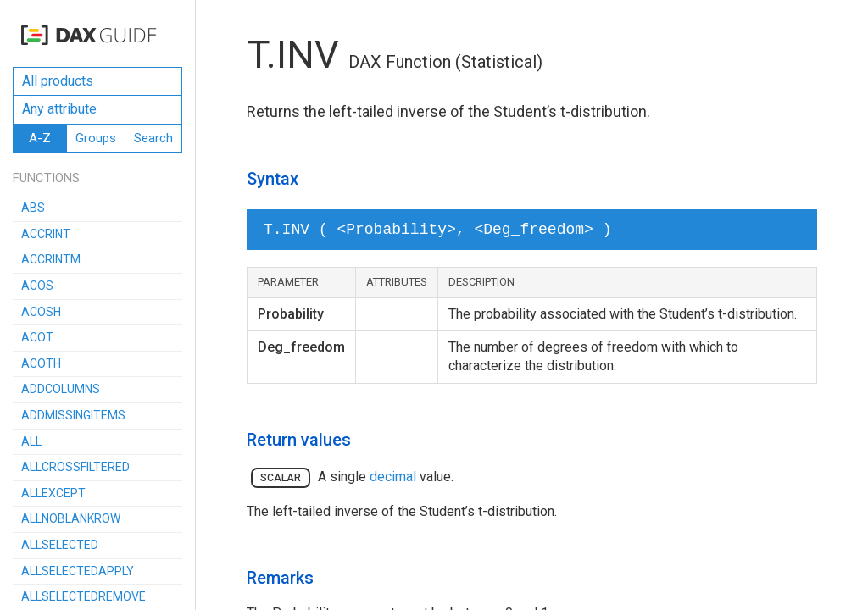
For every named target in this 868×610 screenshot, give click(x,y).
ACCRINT (46, 234)
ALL (31, 441)
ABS (33, 208)
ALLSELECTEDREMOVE (83, 596)
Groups (96, 138)
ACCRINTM (51, 259)
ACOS (37, 286)
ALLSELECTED (60, 545)
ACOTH (41, 363)
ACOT (37, 337)
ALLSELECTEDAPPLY (78, 571)
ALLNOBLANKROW (71, 518)
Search (153, 138)
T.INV (293, 55)
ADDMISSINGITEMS (73, 415)
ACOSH (41, 312)
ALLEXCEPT (53, 493)
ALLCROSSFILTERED (75, 467)
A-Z (40, 138)
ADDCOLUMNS (61, 389)
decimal (393, 477)
